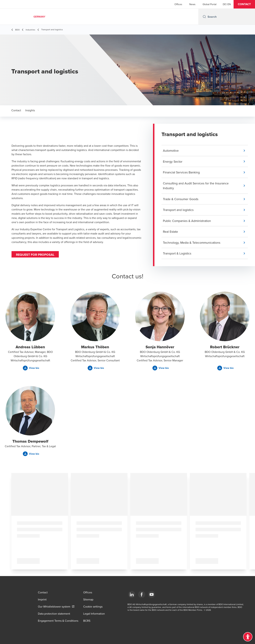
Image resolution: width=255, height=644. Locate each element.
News (192, 4)
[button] (244, 4)
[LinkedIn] (132, 594)
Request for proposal (36, 255)
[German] (224, 4)
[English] (229, 4)
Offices (178, 4)
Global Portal (209, 4)
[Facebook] (142, 594)
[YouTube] (152, 594)
